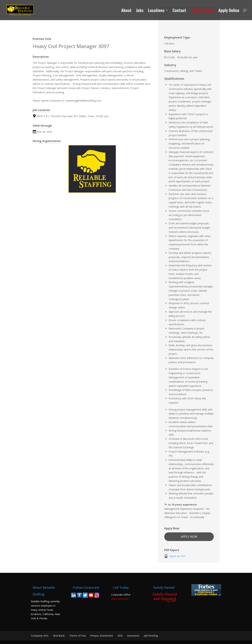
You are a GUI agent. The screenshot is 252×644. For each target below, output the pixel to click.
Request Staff (202, 11)
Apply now (189, 537)
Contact (179, 11)
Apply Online (229, 11)
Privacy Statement (102, 636)
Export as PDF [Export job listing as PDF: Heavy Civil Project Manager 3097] (175, 556)
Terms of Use (78, 636)
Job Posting (151, 636)
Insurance (133, 636)
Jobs (140, 11)
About (126, 11)
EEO (120, 636)
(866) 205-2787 (120, 599)
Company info (40, 636)
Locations (156, 11)
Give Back (59, 636)
